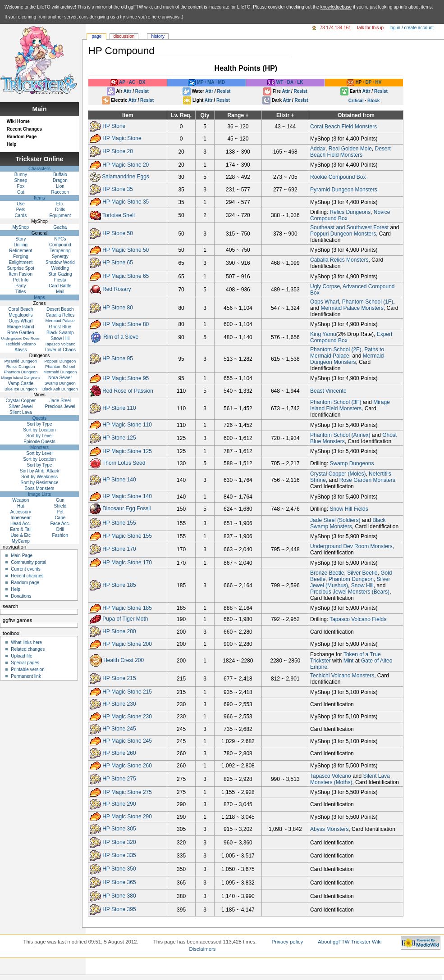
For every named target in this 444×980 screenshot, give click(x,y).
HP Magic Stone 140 (127, 496)
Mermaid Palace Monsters (352, 308)
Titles (21, 292)
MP (200, 83)
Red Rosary (117, 289)
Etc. (60, 204)
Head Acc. (21, 524)
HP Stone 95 (118, 358)
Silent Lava (21, 412)
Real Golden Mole (350, 149)
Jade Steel (60, 401)
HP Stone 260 (119, 753)
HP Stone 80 (118, 308)
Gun (60, 500)
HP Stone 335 (119, 856)
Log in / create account (412, 28)
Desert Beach (60, 309)
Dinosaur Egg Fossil (126, 508)
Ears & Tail (21, 529)
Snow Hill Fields (349, 509)
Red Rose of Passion (128, 390)
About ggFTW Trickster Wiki (350, 942)
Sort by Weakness (39, 477)
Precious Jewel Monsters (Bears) (350, 592)
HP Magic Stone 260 (127, 766)
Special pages (25, 663)
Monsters (39, 447)
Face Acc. (60, 524)
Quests (40, 418)
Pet (60, 512)
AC (132, 83)
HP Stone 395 (119, 909)
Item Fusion (21, 274)
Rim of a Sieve (121, 337)
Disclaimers (203, 949)
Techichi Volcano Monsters (342, 676)
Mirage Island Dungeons (21, 378)
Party (21, 286)
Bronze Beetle (327, 573)
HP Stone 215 (119, 679)
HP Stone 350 (119, 869)
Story (21, 239)
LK (300, 83)
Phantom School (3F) (336, 402)
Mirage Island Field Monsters (350, 405)
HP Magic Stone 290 (127, 817)
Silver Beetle (362, 573)
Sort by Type (40, 424)
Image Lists (39, 494)
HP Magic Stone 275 (127, 792)
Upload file (21, 656)
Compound (60, 245)
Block (373, 101)
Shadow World (60, 262)
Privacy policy (287, 942)
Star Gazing (60, 274)
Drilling (21, 245)
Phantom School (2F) (336, 349)
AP (122, 83)
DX (142, 83)
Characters (39, 169)
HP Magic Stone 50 (126, 250)
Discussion (124, 36)
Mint (349, 661)
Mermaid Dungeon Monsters (347, 359)
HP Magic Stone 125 (127, 451)
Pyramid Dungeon (21, 361)
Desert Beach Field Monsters (350, 152)
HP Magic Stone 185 (127, 608)
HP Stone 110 (119, 408)
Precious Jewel (60, 406)
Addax (318, 149)
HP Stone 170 (119, 549)
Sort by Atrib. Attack (39, 471)
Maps (39, 297)
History (158, 36)
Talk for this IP (370, 28)
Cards (21, 216)
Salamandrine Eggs (126, 177)
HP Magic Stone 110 (127, 425)
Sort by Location (39, 430)
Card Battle (60, 286)
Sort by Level (39, 436)
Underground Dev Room (21, 338)
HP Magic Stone (122, 138)
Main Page (22, 556)
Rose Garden (21, 333)
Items (39, 198)
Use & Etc (21, 535)
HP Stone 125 (119, 438)
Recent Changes (24, 129)
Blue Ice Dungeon (21, 389)
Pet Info (21, 280)
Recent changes (27, 576)
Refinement (21, 251)
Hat (21, 506)
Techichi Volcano (21, 344)
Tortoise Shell (119, 215)
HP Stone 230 (119, 704)
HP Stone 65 (118, 263)
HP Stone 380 (119, 896)
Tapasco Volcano (331, 776)
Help (12, 144)
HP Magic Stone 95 (126, 378)
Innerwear (21, 518)
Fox (21, 186)
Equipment (60, 216)
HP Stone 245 (119, 729)
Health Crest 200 (124, 660)
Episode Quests (39, 442)
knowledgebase (336, 7)
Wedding (60, 268)
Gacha (60, 227)
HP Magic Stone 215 (127, 692)
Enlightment (21, 262)
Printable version (27, 669)
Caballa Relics (60, 315)
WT (280, 83)
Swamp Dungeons (352, 463)
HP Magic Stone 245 (127, 741)
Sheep (21, 180)
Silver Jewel (21, 406)
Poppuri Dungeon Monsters (343, 234)
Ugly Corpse (325, 286)
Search (11, 606)
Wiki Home (18, 121)
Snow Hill (362, 585)
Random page (25, 583)
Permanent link (26, 676)
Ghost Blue (60, 327)
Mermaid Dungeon (60, 372)
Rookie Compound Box (338, 177)
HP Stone (114, 126)
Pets (21, 210)
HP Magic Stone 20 (126, 165)
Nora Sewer (60, 378)
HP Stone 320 (119, 842)
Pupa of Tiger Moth (125, 619)
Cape (60, 518)
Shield (60, 506)
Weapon (21, 500)
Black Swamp (60, 333)
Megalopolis (21, 315)
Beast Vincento (328, 391)
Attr (128, 91)
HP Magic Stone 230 (127, 717)
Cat (21, 192)
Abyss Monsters (329, 829)
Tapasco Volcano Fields (358, 619)
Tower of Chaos (60, 350)
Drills (60, 210)
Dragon (60, 180)
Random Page (22, 137)
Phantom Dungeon (351, 579)
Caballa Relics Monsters (339, 260)
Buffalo (60, 175)
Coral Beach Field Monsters (343, 127)
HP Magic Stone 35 (126, 202)
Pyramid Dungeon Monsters (344, 190)
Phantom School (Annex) (340, 435)
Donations (21, 596)
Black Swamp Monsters (348, 523)
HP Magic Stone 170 (127, 563)
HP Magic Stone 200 (127, 644)
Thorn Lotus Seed (124, 463)
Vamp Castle (21, 383)
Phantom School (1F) (368, 302)
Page (96, 36)
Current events (26, 569)
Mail (60, 292)
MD (221, 83)
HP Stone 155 (119, 523)
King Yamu (323, 334)
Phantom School (60, 367)
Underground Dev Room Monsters (351, 546)
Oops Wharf (325, 302)
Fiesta (60, 280)
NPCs (60, 239)
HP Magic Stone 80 (126, 324)
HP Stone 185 (119, 585)
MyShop (21, 227)
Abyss (21, 350)
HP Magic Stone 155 (127, 536)
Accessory (21, 512)
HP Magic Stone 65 (126, 276)
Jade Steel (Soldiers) (335, 520)
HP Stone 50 (118, 233)
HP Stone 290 (119, 804)
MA (211, 83)
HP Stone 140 (119, 480)
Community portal (28, 562)
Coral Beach (21, 309)
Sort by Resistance (40, 483)
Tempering (60, 251)
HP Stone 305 (119, 829)
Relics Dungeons (350, 212)
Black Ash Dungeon (60, 389)
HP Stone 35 (118, 190)
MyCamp (21, 541)
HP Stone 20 (118, 151)
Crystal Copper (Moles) (338, 474)
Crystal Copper (21, 401)
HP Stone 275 (119, 779)
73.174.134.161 (335, 28)
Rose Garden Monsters (367, 480)
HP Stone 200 (119, 631)
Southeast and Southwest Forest (349, 227)
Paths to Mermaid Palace (347, 353)
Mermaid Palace (60, 321)
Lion (60, 186)
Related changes (28, 649)
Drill (60, 529)
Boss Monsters (39, 488)
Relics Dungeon (21, 367)
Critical (356, 101)
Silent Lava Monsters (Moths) (350, 779)
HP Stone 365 (119, 882)
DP (368, 83)
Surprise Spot (21, 268)
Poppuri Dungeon (60, 361)
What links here (26, 642)
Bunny (21, 175)
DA (290, 83)
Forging (21, 256)
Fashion (60, 535)
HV (379, 83)
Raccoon (60, 192)
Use (21, 204)
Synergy (60, 256)
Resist (142, 91)
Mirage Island (21, 327)
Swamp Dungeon (60, 383)
